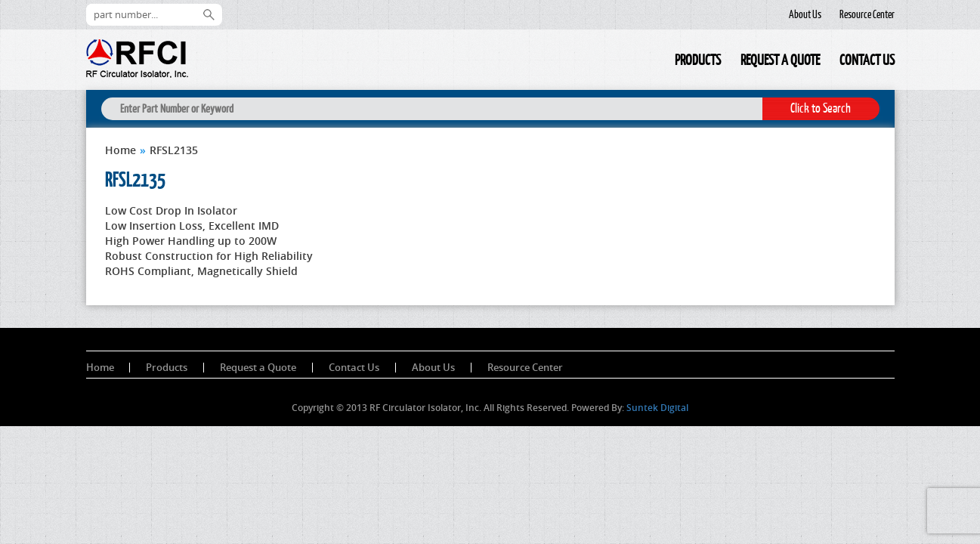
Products (698, 60)
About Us (805, 14)
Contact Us (867, 60)
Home (655, 62)
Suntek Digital (657, 408)
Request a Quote (780, 60)
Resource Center (867, 14)
